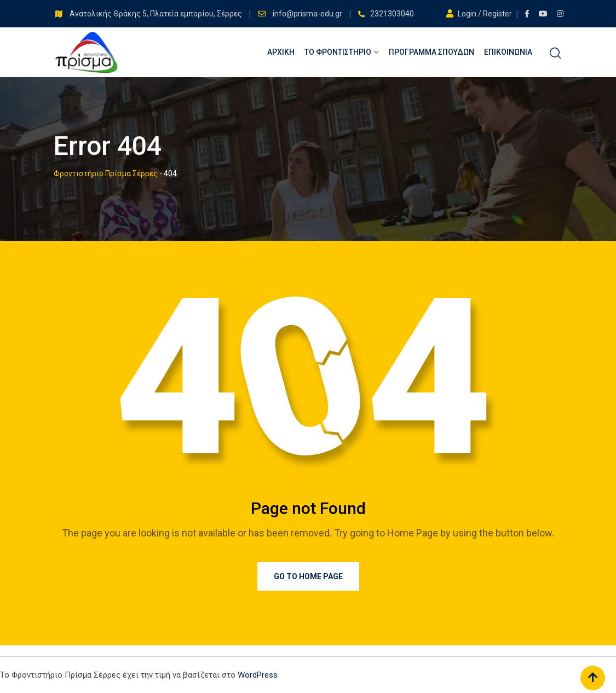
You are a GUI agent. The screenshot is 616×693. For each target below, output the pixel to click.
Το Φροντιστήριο (338, 52)
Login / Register (480, 14)
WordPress (258, 675)
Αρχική (281, 52)
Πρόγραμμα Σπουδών (431, 52)
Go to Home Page (308, 576)
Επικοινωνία (508, 52)
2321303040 (392, 14)
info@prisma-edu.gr (308, 14)
